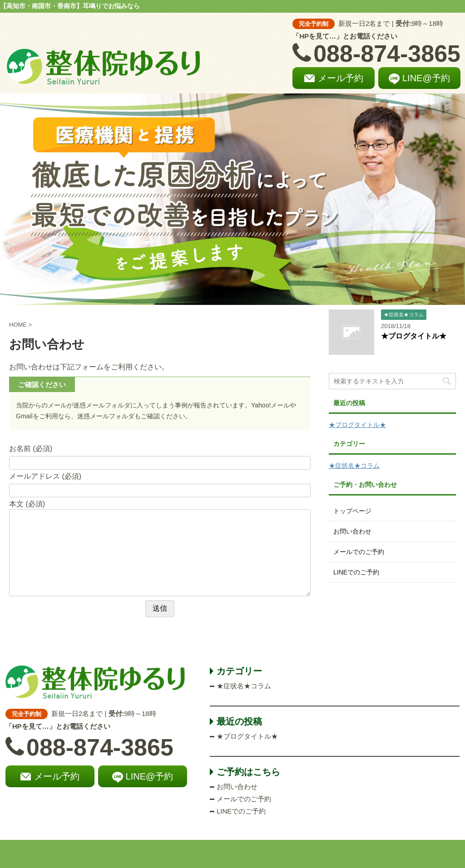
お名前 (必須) (31, 449)
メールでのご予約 (359, 552)
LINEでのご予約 (356, 572)
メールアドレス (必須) (45, 476)
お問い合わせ (352, 531)
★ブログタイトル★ (414, 336)
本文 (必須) (27, 504)
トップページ (352, 511)
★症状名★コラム (354, 466)
